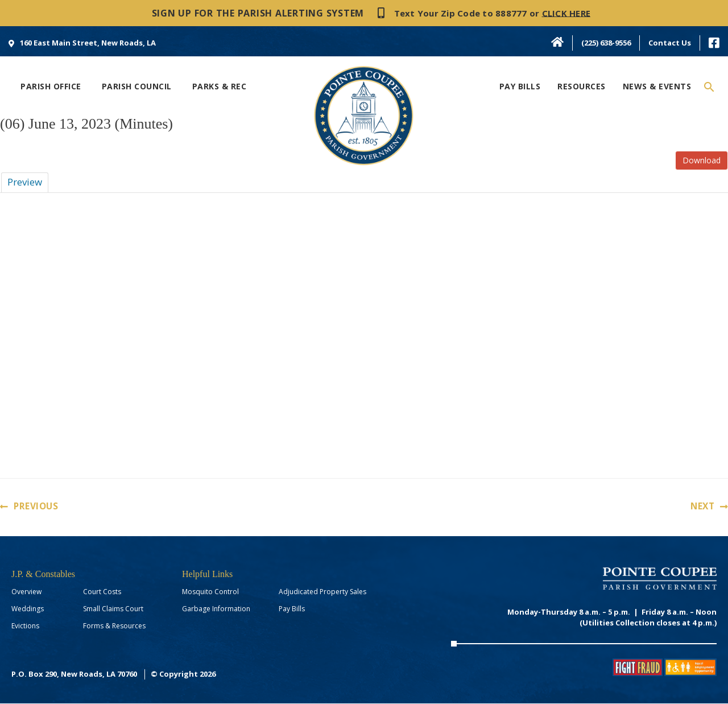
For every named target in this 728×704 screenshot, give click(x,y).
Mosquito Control (210, 592)
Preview (25, 182)
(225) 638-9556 (606, 43)
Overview (26, 592)
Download (702, 160)
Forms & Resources (114, 626)
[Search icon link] (710, 87)
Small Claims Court (113, 609)
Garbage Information (216, 609)
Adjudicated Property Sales (322, 592)
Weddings (28, 609)
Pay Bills (292, 609)
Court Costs (102, 592)
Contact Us (670, 43)
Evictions (25, 626)
